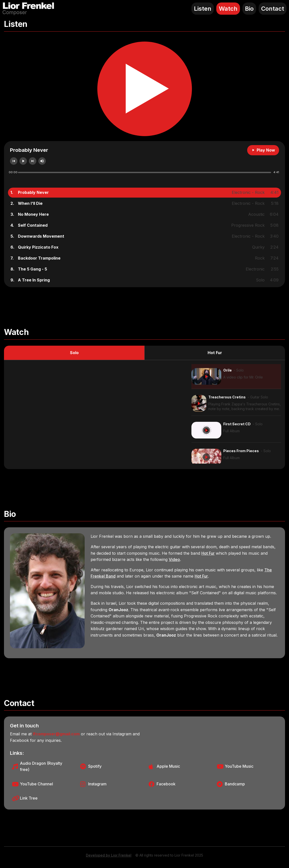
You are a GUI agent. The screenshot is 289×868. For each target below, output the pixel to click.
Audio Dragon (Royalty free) (41, 766)
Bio (249, 9)
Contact (273, 9)
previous (14, 161)
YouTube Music (239, 766)
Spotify (95, 766)
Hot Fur (215, 353)
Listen (203, 9)
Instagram (97, 784)
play (23, 161)
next (33, 161)
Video (174, 559)
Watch (228, 9)
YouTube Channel (36, 784)
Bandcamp (235, 784)
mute (42, 161)
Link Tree (29, 798)
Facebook (166, 784)
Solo (74, 353)
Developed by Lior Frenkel (109, 855)
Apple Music (168, 766)
